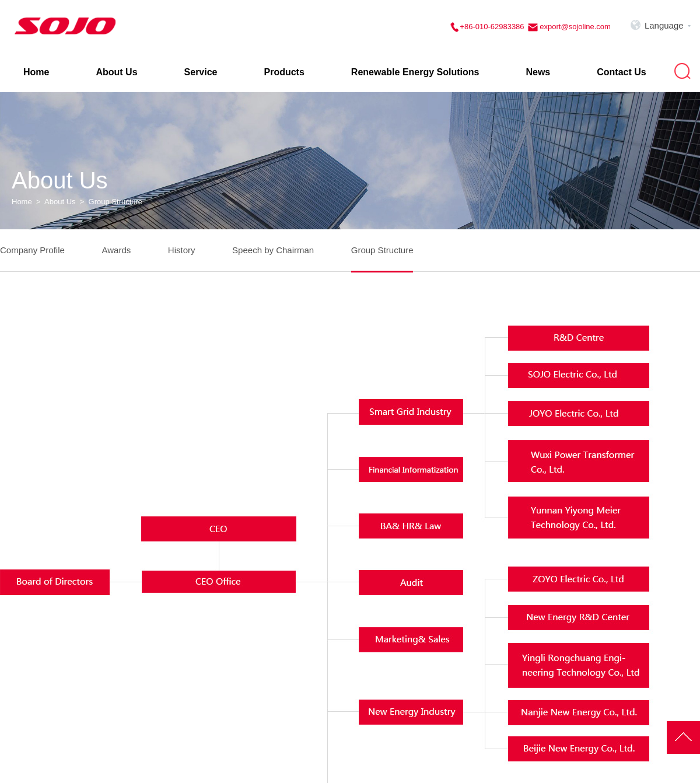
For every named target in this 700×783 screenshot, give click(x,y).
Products (284, 72)
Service (201, 72)
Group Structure (382, 250)
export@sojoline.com (574, 27)
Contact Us (621, 72)
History (182, 250)
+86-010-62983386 (492, 27)
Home (36, 72)
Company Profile (32, 250)
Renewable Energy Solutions (415, 72)
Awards (116, 250)
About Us (116, 72)
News (538, 72)
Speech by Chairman (273, 250)
